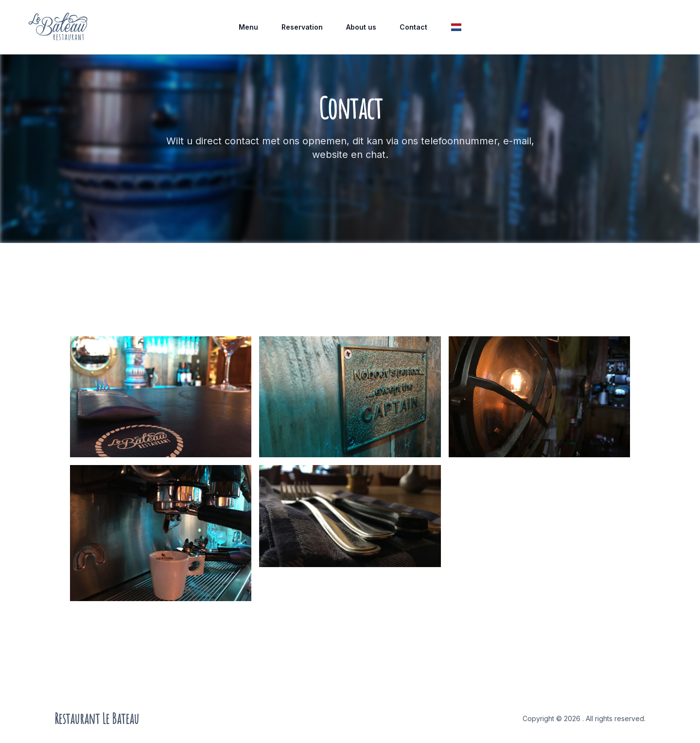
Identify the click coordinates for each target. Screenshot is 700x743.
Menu (248, 27)
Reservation (302, 27)
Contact (413, 27)
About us (361, 27)
